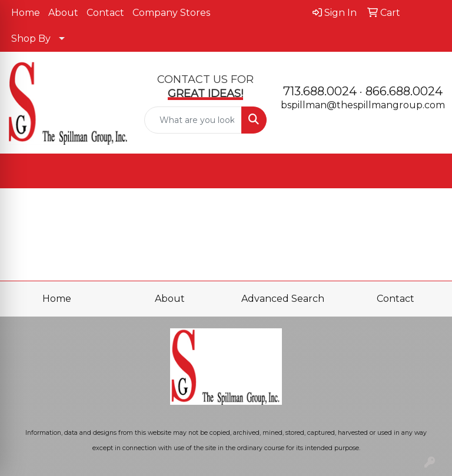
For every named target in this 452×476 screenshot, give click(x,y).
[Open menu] (428, 171)
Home (26, 13)
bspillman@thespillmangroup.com (363, 105)
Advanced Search (283, 299)
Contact (105, 13)
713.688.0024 (320, 91)
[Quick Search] (193, 120)
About (63, 13)
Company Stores (171, 13)
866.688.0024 (404, 91)
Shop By (31, 39)
